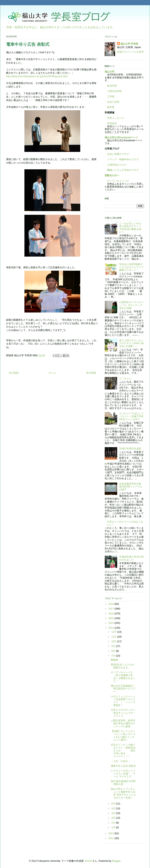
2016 (112, 614)
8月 (114, 651)
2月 (114, 823)
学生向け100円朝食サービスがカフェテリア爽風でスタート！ (131, 267)
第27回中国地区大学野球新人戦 (123, 783)
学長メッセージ (114, 118)
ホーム (52, 373)
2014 (112, 623)
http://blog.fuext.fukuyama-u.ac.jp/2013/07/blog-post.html (37, 76)
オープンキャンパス (117, 181)
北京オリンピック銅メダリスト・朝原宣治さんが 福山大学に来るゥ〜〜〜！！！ (123, 751)
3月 (114, 818)
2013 (112, 628)
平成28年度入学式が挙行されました (132, 558)
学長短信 (111, 123)
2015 (112, 618)
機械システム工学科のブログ (122, 170)
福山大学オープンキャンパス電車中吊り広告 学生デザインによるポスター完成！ (123, 793)
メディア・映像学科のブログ (122, 159)
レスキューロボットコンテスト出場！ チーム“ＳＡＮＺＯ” (123, 774)
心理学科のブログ (116, 165)
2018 (112, 604)
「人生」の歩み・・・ (123, 761)
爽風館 (114, 660)
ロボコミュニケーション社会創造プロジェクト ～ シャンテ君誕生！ (123, 701)
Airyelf (88, 861)
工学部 (111, 97)
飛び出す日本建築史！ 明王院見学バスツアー (124, 689)
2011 (112, 838)
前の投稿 (91, 373)
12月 (114, 632)
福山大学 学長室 (129, 44)
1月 (114, 827)
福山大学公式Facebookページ (121, 137)
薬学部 (111, 107)
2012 (112, 833)
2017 (112, 609)
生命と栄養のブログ (117, 154)
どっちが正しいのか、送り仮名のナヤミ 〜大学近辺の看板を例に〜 (131, 228)
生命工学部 (113, 102)
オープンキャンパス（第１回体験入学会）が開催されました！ (123, 677)
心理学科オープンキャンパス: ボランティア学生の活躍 (131, 305)
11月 (114, 637)
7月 (114, 656)
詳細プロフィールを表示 (130, 52)
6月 (114, 804)
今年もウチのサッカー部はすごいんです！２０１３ (123, 713)
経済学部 (112, 86)
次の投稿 (14, 373)
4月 (114, 813)
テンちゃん (125, 378)
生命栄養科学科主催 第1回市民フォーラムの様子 (131, 487)
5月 (114, 808)
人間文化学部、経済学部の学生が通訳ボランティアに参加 (123, 723)
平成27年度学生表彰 (130, 449)
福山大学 (110, 72)
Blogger (116, 861)
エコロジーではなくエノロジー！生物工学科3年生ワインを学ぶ (131, 416)
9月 (114, 646)
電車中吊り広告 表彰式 (123, 766)
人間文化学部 (114, 91)
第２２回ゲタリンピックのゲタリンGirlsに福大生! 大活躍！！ (131, 343)
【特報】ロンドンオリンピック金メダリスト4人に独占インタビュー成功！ (123, 735)
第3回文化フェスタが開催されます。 (122, 666)
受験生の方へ (112, 175)
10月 (114, 641)
